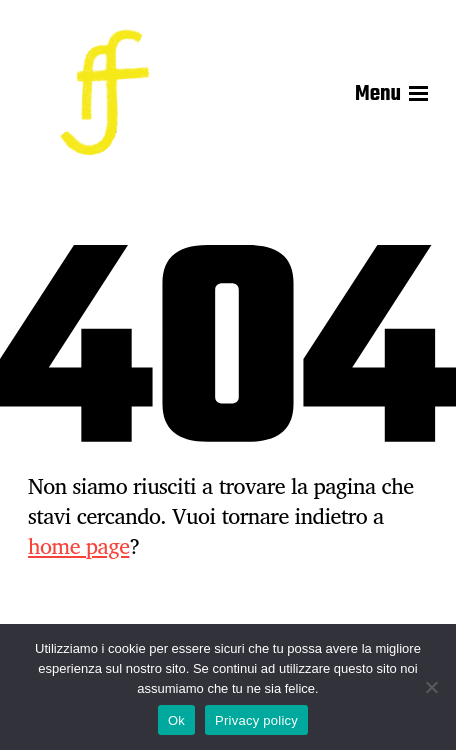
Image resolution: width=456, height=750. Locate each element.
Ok (176, 720)
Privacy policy (256, 720)
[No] (431, 687)
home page (78, 546)
